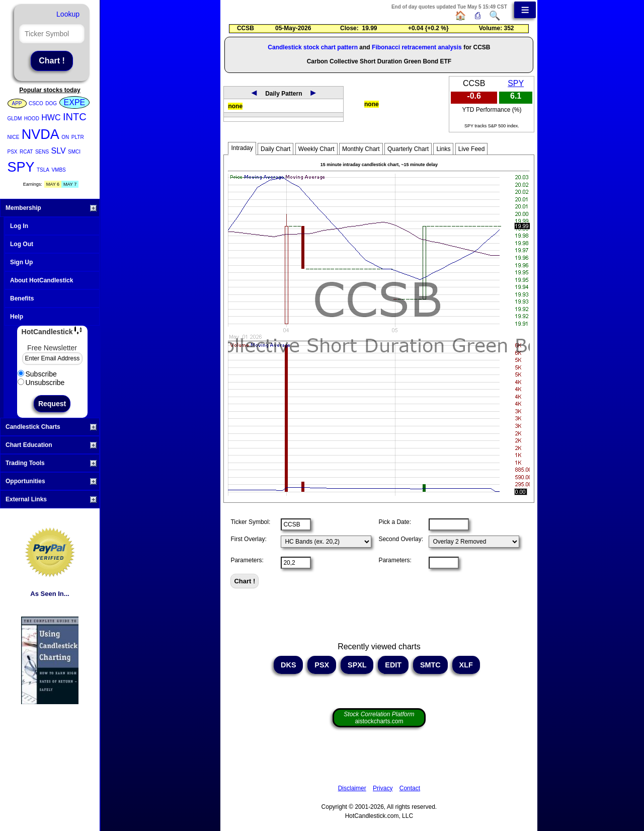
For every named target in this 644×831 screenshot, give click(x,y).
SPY (21, 167)
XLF (466, 665)
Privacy (383, 788)
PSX (13, 152)
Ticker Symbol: (250, 522)
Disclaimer (352, 788)
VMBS (58, 170)
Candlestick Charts (51, 427)
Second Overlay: (401, 539)
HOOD (32, 119)
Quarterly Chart (408, 149)
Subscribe (37, 374)
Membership (51, 208)
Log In (19, 226)
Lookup (68, 14)
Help (17, 317)
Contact (410, 788)
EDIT (393, 665)
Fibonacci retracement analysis (417, 47)
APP (17, 103)
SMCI (74, 152)
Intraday (242, 148)
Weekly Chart (316, 149)
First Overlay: (248, 539)
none (235, 106)
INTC (75, 117)
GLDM (15, 119)
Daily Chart (275, 149)
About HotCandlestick (42, 280)
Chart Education (51, 445)
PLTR (78, 137)
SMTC (430, 665)
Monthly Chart (361, 149)
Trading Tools (51, 463)
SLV (59, 151)
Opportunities (51, 481)
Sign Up (21, 262)
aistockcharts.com (379, 718)
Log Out (22, 244)
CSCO (36, 103)
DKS (288, 665)
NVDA (41, 134)
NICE (14, 137)
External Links (51, 499)
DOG (51, 103)
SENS (42, 152)
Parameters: (247, 560)
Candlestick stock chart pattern (313, 47)
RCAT (26, 152)
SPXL (357, 665)
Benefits (22, 298)
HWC (51, 118)
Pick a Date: (395, 522)
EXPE (75, 102)
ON (65, 137)
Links (443, 149)
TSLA (43, 170)
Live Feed (472, 149)
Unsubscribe (41, 383)
